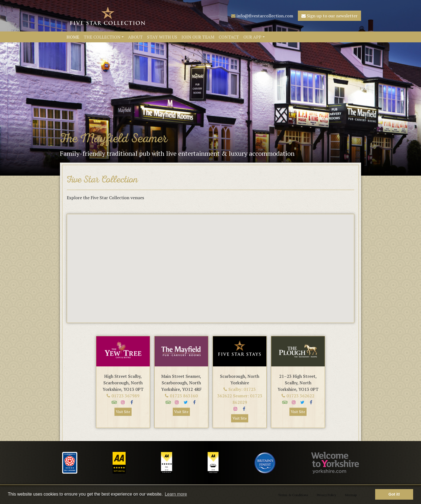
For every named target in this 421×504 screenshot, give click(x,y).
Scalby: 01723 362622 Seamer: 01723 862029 (240, 396)
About (135, 37)
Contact (229, 37)
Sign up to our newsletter (329, 16)
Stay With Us (162, 37)
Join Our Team (198, 37)
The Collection (102, 37)
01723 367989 (123, 396)
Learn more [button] (176, 494)
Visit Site (123, 412)
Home (73, 37)
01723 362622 (298, 396)
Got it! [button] (394, 494)
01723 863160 (181, 396)
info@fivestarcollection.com (262, 16)
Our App (252, 37)
